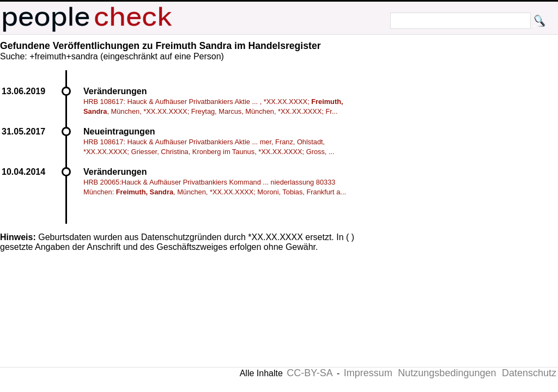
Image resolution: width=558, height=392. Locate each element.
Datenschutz (529, 373)
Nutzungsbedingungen (447, 373)
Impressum (368, 373)
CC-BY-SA (310, 373)
